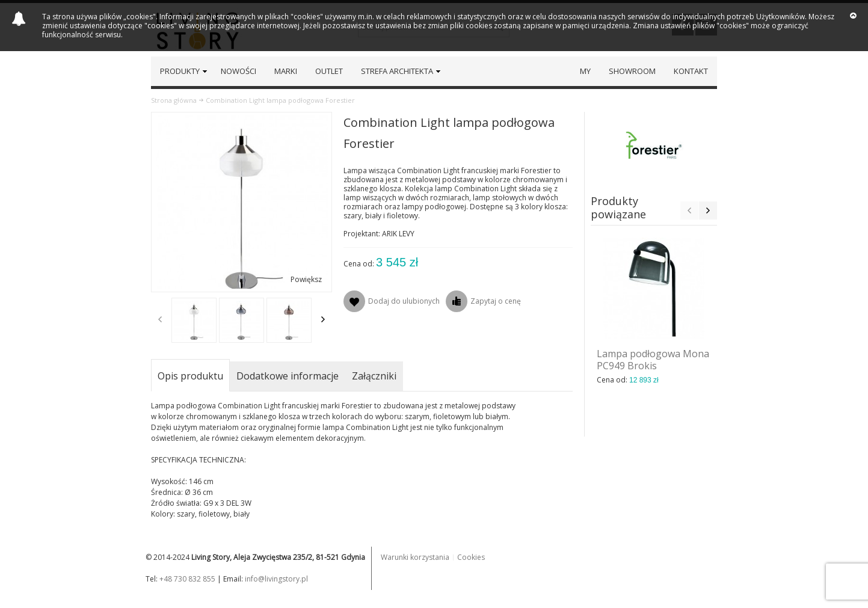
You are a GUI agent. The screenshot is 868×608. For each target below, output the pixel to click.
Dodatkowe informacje (288, 376)
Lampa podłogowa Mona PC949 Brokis (653, 360)
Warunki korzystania (415, 557)
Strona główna (174, 100)
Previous (160, 319)
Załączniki (374, 376)
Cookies (471, 557)
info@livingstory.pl (276, 579)
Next (323, 319)
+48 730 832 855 (187, 579)
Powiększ (306, 279)
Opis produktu (190, 376)
